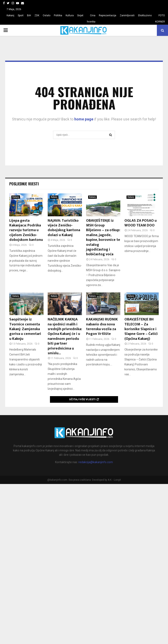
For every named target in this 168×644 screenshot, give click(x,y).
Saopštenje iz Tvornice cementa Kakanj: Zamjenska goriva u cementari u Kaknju (25, 329)
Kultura (70, 15)
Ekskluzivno (145, 15)
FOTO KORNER (160, 19)
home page (84, 119)
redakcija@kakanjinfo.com (96, 462)
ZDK (37, 15)
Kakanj (10, 15)
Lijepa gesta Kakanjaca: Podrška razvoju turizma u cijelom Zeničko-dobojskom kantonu (26, 230)
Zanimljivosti (127, 15)
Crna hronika (91, 19)
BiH (29, 15)
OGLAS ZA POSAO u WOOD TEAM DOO (141, 223)
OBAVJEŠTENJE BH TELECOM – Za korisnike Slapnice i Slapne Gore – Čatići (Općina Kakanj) (141, 329)
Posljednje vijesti (24, 184)
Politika (58, 15)
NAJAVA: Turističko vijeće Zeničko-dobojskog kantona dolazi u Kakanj (64, 228)
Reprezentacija (108, 15)
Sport (21, 15)
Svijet (80, 15)
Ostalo (47, 15)
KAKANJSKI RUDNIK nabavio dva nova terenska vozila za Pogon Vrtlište (102, 327)
